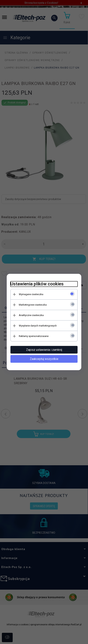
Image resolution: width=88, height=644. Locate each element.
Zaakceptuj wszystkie (44, 359)
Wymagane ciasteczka (31, 294)
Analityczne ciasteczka (31, 315)
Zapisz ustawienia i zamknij (44, 350)
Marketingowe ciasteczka (33, 305)
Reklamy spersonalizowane (34, 336)
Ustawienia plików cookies (37, 284)
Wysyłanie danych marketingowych (38, 326)
